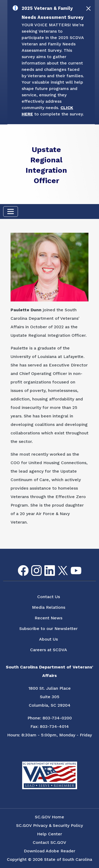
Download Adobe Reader (49, 851)
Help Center (49, 834)
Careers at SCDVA (49, 650)
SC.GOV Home (49, 817)
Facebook (19, 565)
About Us (48, 639)
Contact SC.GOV (49, 842)
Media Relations (49, 607)
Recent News (48, 618)
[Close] (88, 8)
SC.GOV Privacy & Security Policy (49, 825)
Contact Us (49, 597)
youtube (72, 567)
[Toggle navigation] (11, 211)
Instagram (32, 565)
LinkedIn (45, 565)
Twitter (58, 566)
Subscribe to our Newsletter (48, 629)
